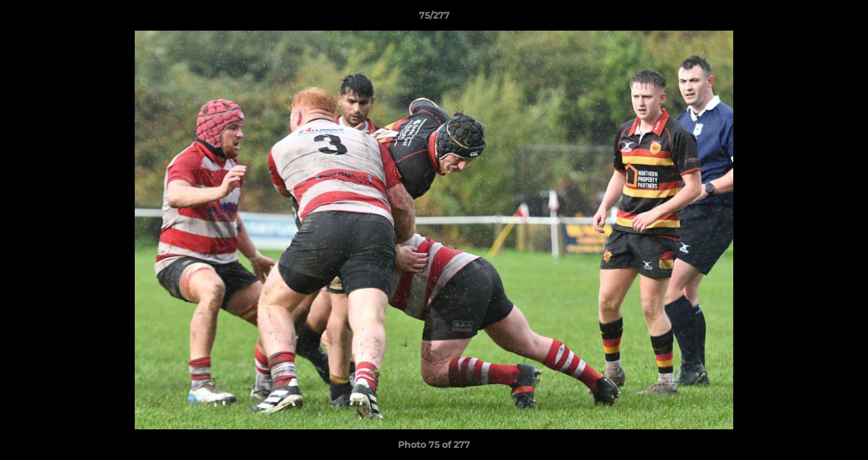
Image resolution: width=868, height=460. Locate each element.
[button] (845, 19)
